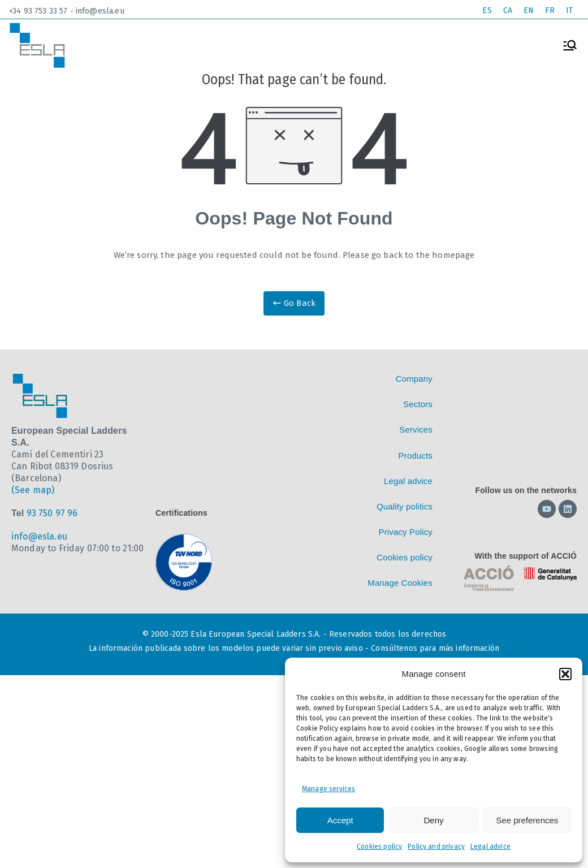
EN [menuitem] (529, 10)
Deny (433, 820)
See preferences (527, 820)
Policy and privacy (436, 847)
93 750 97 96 (52, 513)
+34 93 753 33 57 (38, 11)
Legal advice (490, 847)
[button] (565, 674)
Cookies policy (379, 847)
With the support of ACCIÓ (526, 556)
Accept (340, 820)
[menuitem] (487, 11)
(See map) (33, 490)
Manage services (328, 789)
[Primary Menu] (570, 45)
